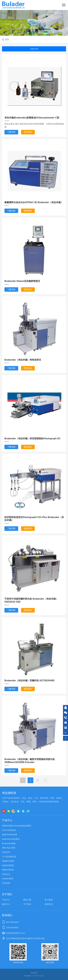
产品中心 (34, 21)
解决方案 (27, 900)
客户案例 (49, 900)
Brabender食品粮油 (11, 839)
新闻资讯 (49, 904)
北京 (42, 976)
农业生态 (6, 874)
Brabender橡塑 (9, 843)
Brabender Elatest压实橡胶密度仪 (22, 281)
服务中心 (6, 904)
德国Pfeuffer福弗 (10, 835)
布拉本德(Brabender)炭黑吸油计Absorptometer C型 (32, 118)
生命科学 (6, 852)
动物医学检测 (8, 861)
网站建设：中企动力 (32, 976)
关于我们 (27, 904)
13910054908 (12, 928)
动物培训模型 (8, 865)
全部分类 (34, 49)
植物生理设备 (8, 870)
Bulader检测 (7, 879)
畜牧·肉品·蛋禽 (9, 848)
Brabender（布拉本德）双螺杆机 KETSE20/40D (29, 680)
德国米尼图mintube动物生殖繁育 (17, 826)
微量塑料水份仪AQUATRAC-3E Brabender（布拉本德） (34, 202)
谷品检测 (6, 883)
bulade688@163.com (15, 933)
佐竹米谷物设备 (9, 830)
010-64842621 (12, 922)
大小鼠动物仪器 (9, 857)
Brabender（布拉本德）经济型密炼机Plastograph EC (32, 438)
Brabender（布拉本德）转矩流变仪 (23, 360)
